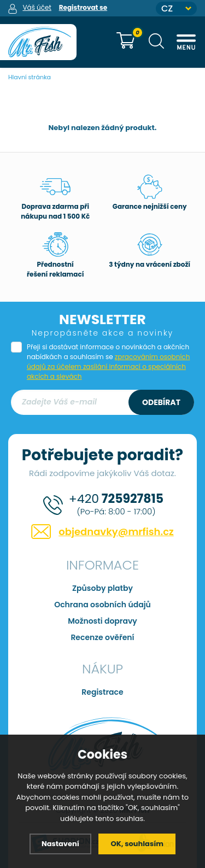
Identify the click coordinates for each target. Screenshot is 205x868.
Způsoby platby (102, 588)
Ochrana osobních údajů (102, 605)
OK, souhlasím (137, 844)
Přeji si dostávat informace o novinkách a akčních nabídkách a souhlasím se (108, 362)
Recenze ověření (102, 637)
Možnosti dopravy (102, 621)
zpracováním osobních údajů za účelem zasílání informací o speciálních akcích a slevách (108, 366)
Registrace (102, 692)
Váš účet (37, 7)
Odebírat (161, 402)
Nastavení (60, 844)
